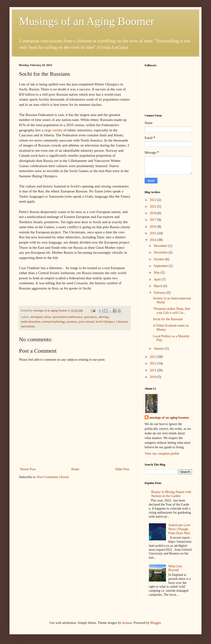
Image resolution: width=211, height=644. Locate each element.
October (159, 259)
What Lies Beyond (175, 568)
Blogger (156, 623)
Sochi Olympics (105, 322)
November (161, 252)
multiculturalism (31, 322)
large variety (53, 130)
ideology (104, 317)
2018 (154, 213)
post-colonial (86, 322)
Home (75, 469)
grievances (91, 317)
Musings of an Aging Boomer (87, 21)
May (157, 273)
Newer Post (28, 469)
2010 (154, 377)
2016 (154, 227)
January (159, 349)
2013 (154, 357)
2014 (154, 240)
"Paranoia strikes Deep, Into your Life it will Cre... (172, 311)
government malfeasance (68, 317)
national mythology (54, 322)
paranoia (72, 322)
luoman (127, 623)
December (161, 246)
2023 (154, 200)
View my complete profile (162, 454)
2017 (154, 220)
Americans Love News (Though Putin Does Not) (179, 529)
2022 (154, 207)
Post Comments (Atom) (53, 477)
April (158, 279)
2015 (154, 233)
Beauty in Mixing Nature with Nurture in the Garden (171, 494)
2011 (154, 370)
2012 (154, 363)
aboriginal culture (41, 317)
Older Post (122, 469)
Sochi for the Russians (168, 319)
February (160, 293)
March (158, 286)
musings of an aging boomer (169, 418)
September (161, 266)
